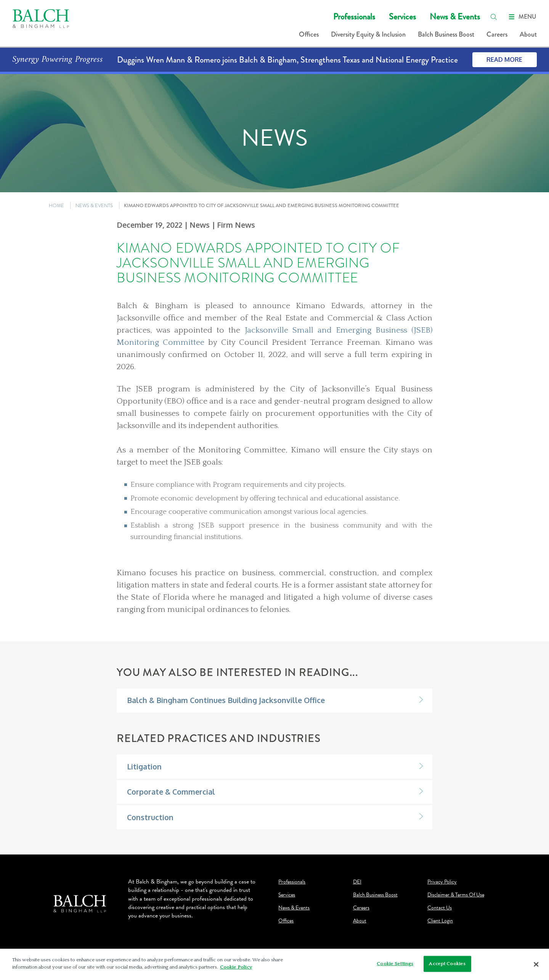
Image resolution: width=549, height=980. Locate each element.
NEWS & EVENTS (94, 205)
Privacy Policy (442, 882)
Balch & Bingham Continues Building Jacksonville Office (226, 700)
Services (402, 17)
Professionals (354, 17)
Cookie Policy (236, 968)
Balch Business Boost (446, 34)
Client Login (440, 921)
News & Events (455, 17)
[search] (494, 17)
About (528, 34)
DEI (357, 882)
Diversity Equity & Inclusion (368, 34)
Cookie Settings (395, 965)
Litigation (144, 767)
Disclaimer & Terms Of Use (456, 895)
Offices (309, 34)
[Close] (536, 966)
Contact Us (440, 908)
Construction (150, 817)
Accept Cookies (447, 965)
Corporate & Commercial (171, 792)
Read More (504, 60)
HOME (56, 205)
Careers (497, 34)
